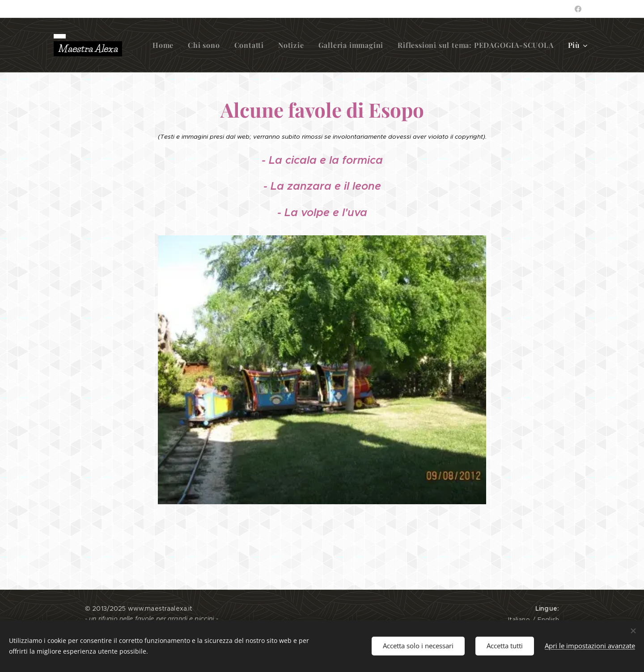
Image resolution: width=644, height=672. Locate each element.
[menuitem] (165, 45)
